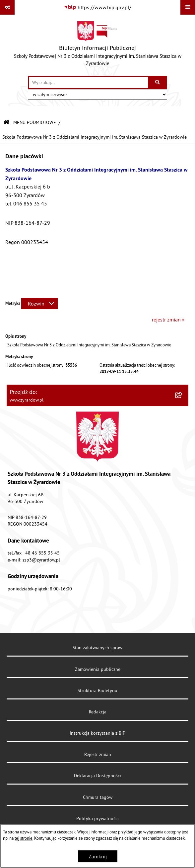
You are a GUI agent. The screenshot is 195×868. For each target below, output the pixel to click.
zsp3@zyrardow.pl (41, 560)
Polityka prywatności (97, 818)
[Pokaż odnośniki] (7, 7)
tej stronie (24, 838)
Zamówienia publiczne (98, 669)
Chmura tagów (98, 797)
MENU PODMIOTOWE (35, 122)
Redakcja (98, 712)
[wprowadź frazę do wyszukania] (88, 82)
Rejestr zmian (98, 754)
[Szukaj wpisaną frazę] (158, 82)
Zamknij (98, 856)
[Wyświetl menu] (188, 7)
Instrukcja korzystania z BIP (97, 733)
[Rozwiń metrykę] (39, 304)
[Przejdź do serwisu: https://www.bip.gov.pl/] (97, 7)
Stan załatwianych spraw (97, 648)
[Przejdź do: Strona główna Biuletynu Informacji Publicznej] (6, 123)
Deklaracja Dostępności (97, 776)
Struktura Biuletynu (97, 690)
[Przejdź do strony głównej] (97, 45)
